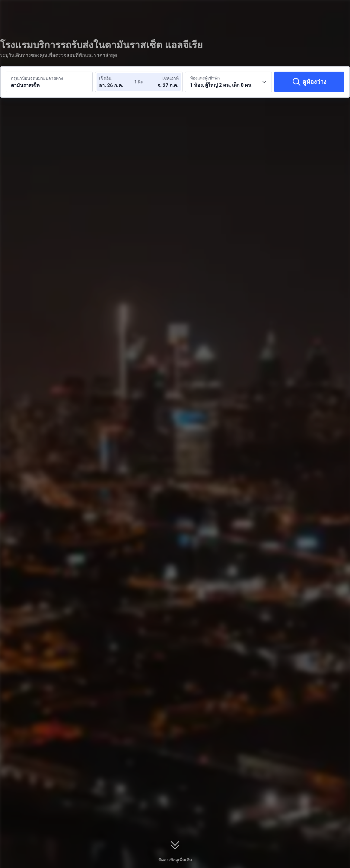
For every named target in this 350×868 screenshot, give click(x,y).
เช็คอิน (105, 78)
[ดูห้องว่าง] (309, 82)
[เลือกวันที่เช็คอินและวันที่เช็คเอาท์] (117, 82)
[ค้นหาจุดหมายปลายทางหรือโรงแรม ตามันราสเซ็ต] (49, 82)
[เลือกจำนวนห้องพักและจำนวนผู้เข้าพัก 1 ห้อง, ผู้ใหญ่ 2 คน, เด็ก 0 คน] (228, 82)
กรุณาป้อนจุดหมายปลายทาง (37, 78)
